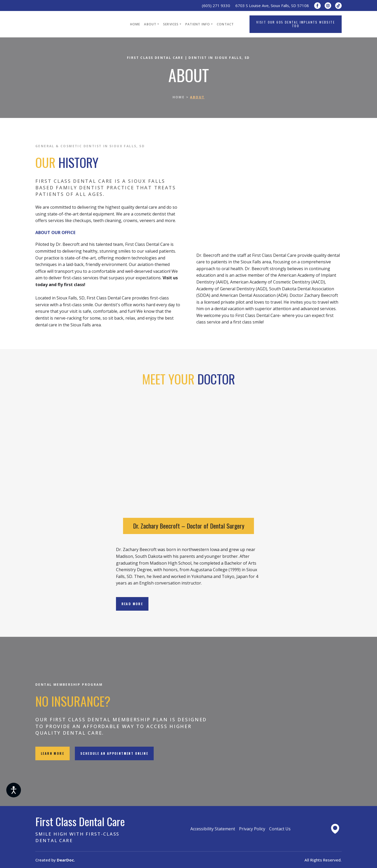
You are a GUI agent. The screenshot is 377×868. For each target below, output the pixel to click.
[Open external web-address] (335, 829)
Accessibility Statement (213, 829)
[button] (317, 6)
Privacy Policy (252, 829)
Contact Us (280, 829)
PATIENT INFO (198, 24)
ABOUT (150, 24)
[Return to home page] (75, 24)
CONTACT (225, 24)
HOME (135, 24)
